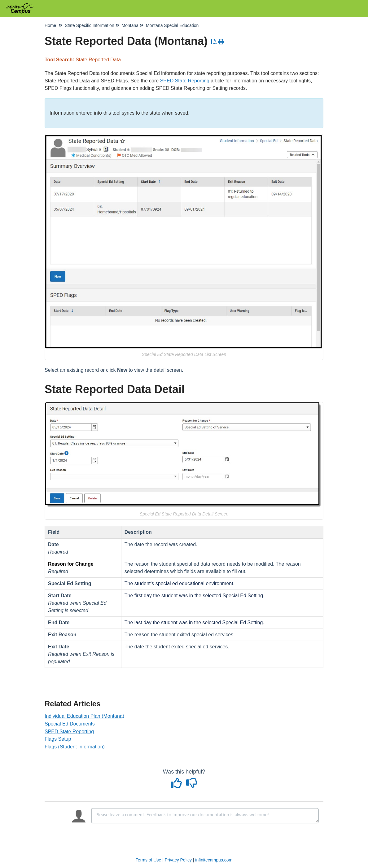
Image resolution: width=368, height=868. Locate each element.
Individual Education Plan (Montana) (84, 716)
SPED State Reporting (185, 81)
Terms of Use (148, 860)
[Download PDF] (214, 42)
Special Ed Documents (70, 724)
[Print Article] (221, 42)
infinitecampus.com (214, 860)
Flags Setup (58, 739)
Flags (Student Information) (75, 747)
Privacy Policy (178, 860)
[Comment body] (205, 816)
